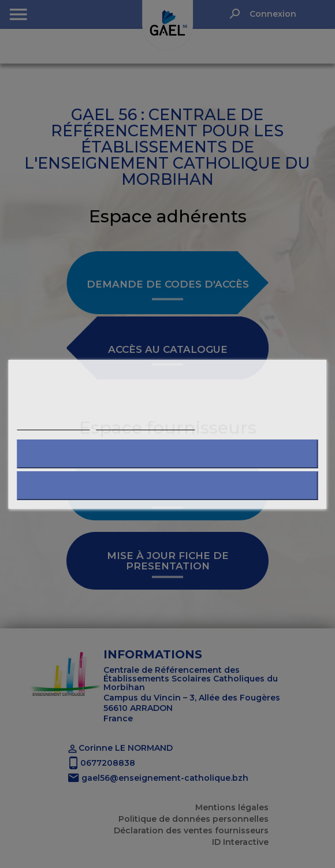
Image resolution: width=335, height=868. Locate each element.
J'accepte (168, 485)
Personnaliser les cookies (146, 425)
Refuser (167, 454)
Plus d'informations (54, 425)
